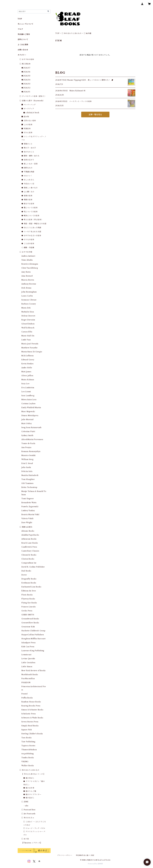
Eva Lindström (28, 388)
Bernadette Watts (29, 503)
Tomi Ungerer (28, 499)
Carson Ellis (27, 332)
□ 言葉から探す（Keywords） (32, 101)
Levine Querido (28, 659)
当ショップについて (25, 24)
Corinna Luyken (28, 404)
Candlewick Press (29, 547)
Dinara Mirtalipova (30, 416)
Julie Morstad (27, 420)
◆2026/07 (26, 68)
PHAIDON (26, 683)
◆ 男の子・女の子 (29, 148)
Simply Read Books (30, 726)
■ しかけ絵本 (27, 125)
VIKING (25, 762)
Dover (24, 575)
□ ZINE (25, 802)
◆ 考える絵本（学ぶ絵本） (32, 220)
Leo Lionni (26, 392)
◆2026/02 (26, 88)
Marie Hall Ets (28, 336)
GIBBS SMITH (28, 615)
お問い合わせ (23, 50)
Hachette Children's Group (33, 631)
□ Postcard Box (28, 810)
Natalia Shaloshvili (30, 475)
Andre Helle (27, 368)
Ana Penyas (26, 447)
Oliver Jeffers (27, 376)
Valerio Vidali (27, 519)
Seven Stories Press (30, 722)
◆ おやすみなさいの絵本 (31, 236)
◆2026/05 (26, 76)
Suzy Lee (25, 384)
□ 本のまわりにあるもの (72, 33)
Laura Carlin (27, 296)
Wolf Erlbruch (28, 328)
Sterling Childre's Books (32, 734)
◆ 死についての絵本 (30, 212)
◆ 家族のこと (27, 144)
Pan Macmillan (28, 679)
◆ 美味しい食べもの (30, 188)
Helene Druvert (28, 316)
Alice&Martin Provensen (32, 439)
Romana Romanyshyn (31, 451)
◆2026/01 (26, 92)
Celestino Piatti (28, 431)
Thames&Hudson (29, 750)
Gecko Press (27, 611)
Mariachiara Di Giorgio (32, 352)
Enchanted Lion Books (31, 587)
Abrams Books (28, 531)
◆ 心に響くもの (28, 192)
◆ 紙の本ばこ (29, 778)
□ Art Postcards (28, 814)
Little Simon (27, 667)
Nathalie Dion (28, 312)
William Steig (27, 459)
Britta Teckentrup (29, 487)
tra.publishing (28, 754)
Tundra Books (28, 758)
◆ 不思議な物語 (28, 172)
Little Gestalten (28, 663)
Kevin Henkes (27, 364)
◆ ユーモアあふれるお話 (31, 232)
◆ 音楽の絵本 (27, 196)
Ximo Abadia (27, 260)
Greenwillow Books (30, 623)
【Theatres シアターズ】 (32, 843)
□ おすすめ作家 (26, 252)
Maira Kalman (28, 380)
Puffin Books (27, 698)
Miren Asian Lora (29, 400)
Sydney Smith (27, 435)
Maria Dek (26, 308)
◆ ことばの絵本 (28, 244)
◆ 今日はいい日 (28, 184)
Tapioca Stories (28, 746)
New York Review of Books (33, 671)
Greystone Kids (28, 627)
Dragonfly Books (29, 579)
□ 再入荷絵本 (25, 64)
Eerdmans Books (29, 583)
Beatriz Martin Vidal (30, 515)
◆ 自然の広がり (28, 160)
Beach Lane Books (30, 543)
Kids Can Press (28, 647)
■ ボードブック (28, 109)
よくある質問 (23, 45)
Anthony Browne (29, 284)
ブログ (20, 29)
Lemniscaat (26, 655)
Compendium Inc (29, 563)
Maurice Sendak (29, 455)
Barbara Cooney (29, 304)
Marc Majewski (28, 412)
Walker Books (28, 766)
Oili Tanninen (27, 483)
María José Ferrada (30, 344)
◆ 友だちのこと (28, 152)
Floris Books (27, 595)
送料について (23, 39)
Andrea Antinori (28, 256)
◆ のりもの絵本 (28, 240)
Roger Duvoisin (28, 320)
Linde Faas (26, 340)
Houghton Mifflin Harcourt (33, 639)
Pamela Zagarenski (30, 507)
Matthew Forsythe (29, 348)
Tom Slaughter (28, 479)
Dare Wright (27, 523)
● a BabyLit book (31, 113)
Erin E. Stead (27, 463)
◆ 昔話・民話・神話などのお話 (34, 224)
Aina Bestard (27, 276)
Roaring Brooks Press (31, 706)
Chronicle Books (29, 555)
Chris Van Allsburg (30, 268)
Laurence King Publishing (33, 651)
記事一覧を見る (95, 114)
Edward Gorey (28, 360)
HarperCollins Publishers (33, 635)
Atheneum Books (29, 539)
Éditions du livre (29, 591)
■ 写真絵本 (26, 129)
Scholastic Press (29, 714)
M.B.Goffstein (27, 356)
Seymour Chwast (29, 300)
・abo (26, 806)
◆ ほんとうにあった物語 (31, 228)
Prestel (25, 694)
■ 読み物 (25, 117)
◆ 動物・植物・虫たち (30, 156)
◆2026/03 (26, 84)
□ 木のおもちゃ (28, 818)
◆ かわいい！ (27, 176)
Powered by (95, 864)
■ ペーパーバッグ (29, 105)
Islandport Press (29, 643)
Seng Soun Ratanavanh (31, 427)
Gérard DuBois (28, 324)
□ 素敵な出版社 (26, 527)
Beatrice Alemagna (30, 264)
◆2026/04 (26, 80)
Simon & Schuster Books (32, 710)
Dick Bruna (26, 288)
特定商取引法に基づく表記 (85, 855)
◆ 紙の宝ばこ (29, 798)
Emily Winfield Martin (31, 408)
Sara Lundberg (28, 396)
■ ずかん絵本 (27, 133)
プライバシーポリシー (65, 855)
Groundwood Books (30, 619)
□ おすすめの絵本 (27, 59)
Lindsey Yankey (28, 511)
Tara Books (27, 738)
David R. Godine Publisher (33, 567)
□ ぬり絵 (25, 839)
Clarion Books (28, 559)
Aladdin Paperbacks (30, 535)
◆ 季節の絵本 (27, 200)
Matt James (26, 372)
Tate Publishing (28, 742)
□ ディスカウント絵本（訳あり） (33, 96)
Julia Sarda (26, 467)
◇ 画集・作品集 (28, 248)
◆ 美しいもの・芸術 (30, 164)
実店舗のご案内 (24, 34)
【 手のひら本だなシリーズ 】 (33, 774)
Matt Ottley (27, 424)
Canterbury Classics (30, 551)
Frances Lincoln (28, 607)
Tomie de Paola (28, 443)
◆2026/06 (26, 72)
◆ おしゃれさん (28, 180)
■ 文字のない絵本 (29, 121)
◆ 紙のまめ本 (29, 788)
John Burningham (29, 292)
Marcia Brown (28, 280)
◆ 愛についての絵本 (30, 208)
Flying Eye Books (29, 603)
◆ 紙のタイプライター (32, 794)
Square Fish (27, 730)
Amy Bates (26, 272)
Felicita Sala (27, 471)
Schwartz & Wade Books (32, 718)
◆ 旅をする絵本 (28, 204)
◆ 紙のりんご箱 (30, 791)
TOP (57, 33)
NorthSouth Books (30, 675)
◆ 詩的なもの (27, 168)
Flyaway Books (28, 599)
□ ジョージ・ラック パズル (34, 828)
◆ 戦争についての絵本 (30, 216)
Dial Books (26, 571)
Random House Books (31, 702)
